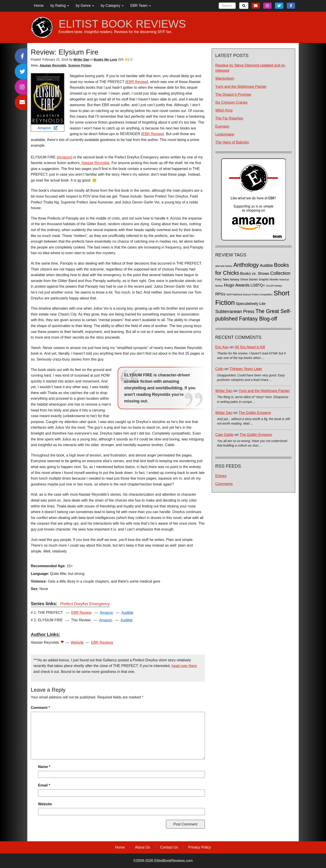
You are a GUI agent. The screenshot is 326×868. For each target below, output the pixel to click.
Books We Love (105, 60)
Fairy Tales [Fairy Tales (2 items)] (222, 280)
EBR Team (141, 6)
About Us (142, 847)
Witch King (224, 110)
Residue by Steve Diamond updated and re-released (250, 68)
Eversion (222, 126)
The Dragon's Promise (233, 94)
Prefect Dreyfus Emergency (85, 604)
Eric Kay (222, 347)
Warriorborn (225, 78)
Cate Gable (224, 435)
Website (77, 642)
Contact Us (169, 847)
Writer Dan (224, 391)
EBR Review (137, 82)
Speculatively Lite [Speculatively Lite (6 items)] (251, 304)
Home (39, 6)
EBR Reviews (102, 642)
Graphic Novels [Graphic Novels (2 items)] (269, 280)
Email (44, 785)
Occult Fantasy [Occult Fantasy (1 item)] (274, 286)
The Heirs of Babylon (232, 142)
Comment (40, 708)
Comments (224, 484)
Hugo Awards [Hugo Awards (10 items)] (237, 285)
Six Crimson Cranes (231, 102)
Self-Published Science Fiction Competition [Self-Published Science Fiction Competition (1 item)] (249, 294)
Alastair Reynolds (53, 65)
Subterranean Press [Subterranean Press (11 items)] (235, 311)
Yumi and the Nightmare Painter (241, 87)
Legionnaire (225, 134)
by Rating (60, 6)
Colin (219, 369)
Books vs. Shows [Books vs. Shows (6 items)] (255, 274)
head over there (184, 666)
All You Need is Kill (250, 347)
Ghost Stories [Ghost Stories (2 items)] (249, 280)
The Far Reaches (229, 118)
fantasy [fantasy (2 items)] (235, 280)
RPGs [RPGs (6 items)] (220, 294)
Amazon (48, 128)
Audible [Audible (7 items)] (266, 265)
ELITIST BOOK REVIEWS (122, 24)
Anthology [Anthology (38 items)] (246, 265)
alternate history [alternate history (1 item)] (224, 266)
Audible (127, 613)
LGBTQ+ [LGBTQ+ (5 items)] (258, 285)
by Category (112, 6)
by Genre (85, 6)
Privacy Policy (200, 847)
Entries (221, 476)
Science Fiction (80, 65)
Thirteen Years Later (246, 369)
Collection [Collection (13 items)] (280, 273)
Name (44, 767)
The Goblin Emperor (255, 413)
